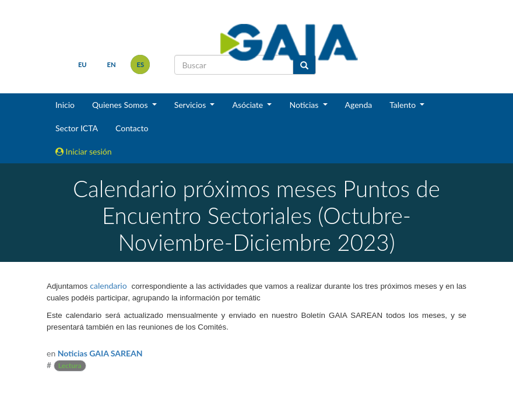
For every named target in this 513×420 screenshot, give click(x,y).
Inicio (65, 105)
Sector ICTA (77, 128)
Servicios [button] (191, 105)
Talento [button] (404, 105)
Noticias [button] (305, 105)
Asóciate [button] (248, 105)
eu (82, 64)
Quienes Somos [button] (121, 105)
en (112, 64)
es (141, 64)
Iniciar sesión (84, 151)
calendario (108, 286)
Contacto (132, 128)
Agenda (359, 105)
